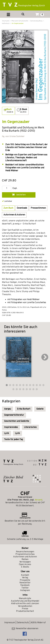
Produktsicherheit (25, 611)
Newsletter (25, 583)
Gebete (40, 409)
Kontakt (25, 575)
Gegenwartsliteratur (14, 415)
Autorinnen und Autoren (25, 557)
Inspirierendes (11, 427)
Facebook (25, 585)
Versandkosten (25, 606)
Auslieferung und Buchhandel (25, 601)
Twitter (25, 588)
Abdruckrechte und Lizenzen (25, 604)
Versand (38, 500)
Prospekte (25, 580)
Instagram (25, 590)
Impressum (10, 623)
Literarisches (30, 427)
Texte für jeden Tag (13, 439)
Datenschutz (23, 623)
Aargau (8, 409)
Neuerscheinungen (25, 552)
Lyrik (7, 433)
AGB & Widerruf (38, 623)
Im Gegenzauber (18, 23)
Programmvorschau (25, 554)
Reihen (25, 559)
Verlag (25, 578)
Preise (25, 609)
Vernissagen (25, 562)
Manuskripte (25, 599)
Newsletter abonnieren (25, 629)
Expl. (15, 188)
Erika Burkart (24, 409)
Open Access (25, 564)
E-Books (25, 567)
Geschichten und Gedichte (17, 421)
